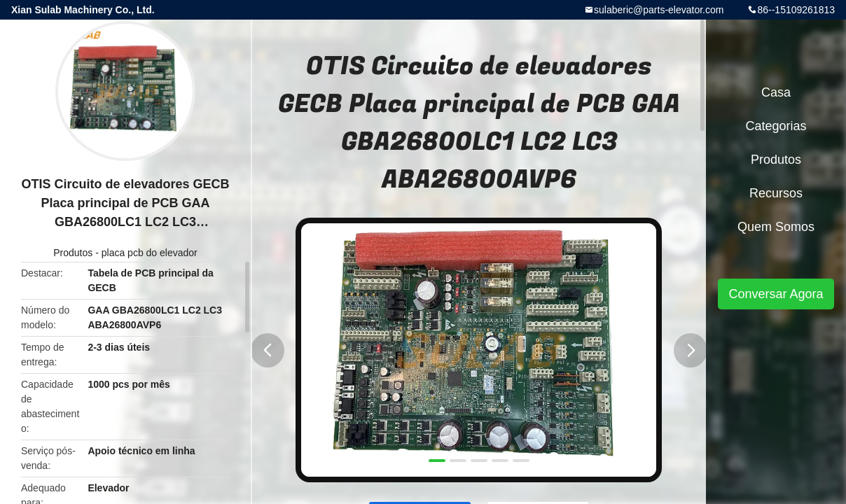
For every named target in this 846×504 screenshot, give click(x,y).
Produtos (73, 253)
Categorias (776, 126)
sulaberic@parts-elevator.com (659, 10)
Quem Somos (776, 227)
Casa (776, 92)
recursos (776, 193)
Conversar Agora (776, 294)
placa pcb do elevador (150, 253)
